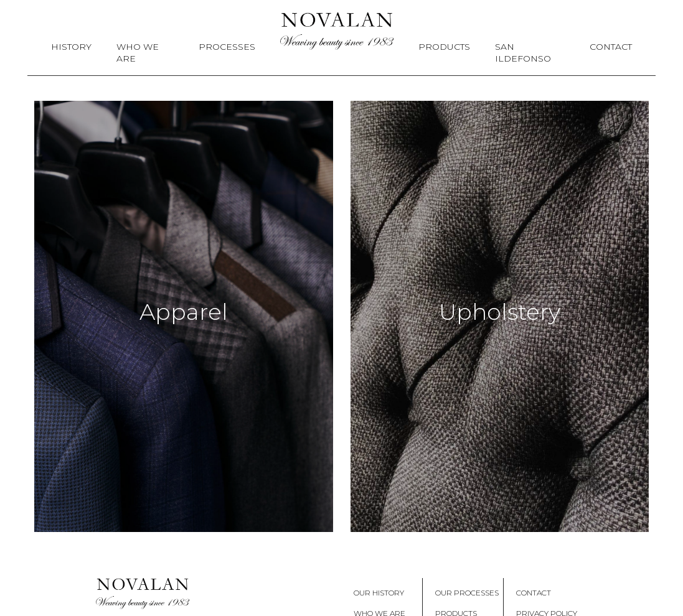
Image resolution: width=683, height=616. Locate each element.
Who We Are (138, 53)
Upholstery (500, 312)
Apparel (184, 312)
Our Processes (467, 593)
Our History (379, 593)
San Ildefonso (523, 53)
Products (444, 47)
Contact (611, 47)
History (71, 47)
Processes (227, 47)
